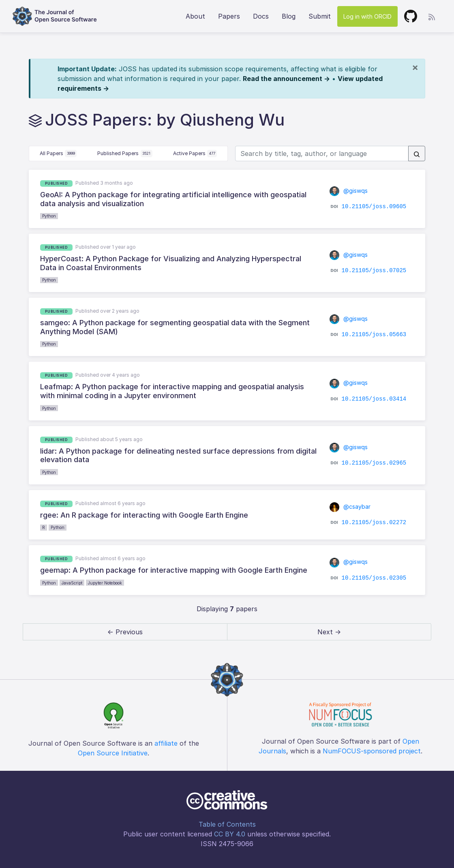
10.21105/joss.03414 (374, 399)
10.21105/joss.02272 (374, 523)
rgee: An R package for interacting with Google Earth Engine (144, 515)
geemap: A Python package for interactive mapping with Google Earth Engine (174, 570)
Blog (289, 16)
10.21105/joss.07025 (374, 271)
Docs (261, 16)
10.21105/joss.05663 (374, 335)
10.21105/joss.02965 (374, 463)
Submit (320, 16)
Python (49, 216)
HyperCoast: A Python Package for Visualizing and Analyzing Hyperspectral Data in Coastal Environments (171, 263)
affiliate (166, 743)
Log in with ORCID (367, 16)
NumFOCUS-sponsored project (372, 751)
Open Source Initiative (113, 753)
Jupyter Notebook (105, 583)
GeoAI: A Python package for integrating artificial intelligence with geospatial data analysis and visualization (173, 199)
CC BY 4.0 (230, 834)
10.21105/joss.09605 (374, 207)
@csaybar (350, 507)
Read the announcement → (286, 79)
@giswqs (349, 191)
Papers (229, 16)
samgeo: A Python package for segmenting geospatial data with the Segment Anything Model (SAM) (175, 327)
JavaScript (72, 583)
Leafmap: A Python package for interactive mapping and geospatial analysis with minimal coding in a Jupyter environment (172, 391)
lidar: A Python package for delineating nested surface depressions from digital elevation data (178, 455)
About (195, 16)
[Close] (415, 67)
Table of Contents (227, 824)
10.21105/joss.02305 (374, 578)
